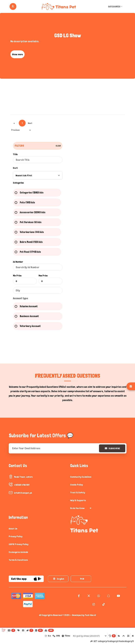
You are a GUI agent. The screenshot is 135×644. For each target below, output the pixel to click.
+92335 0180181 (22, 485)
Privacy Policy (16, 536)
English (58, 579)
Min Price (17, 276)
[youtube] (118, 596)
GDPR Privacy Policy (19, 544)
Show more (17, 54)
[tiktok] (103, 604)
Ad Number (18, 262)
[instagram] (93, 604)
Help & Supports (78, 500)
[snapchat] (108, 596)
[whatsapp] (98, 596)
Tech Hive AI (90, 615)
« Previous (14, 124)
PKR (82, 579)
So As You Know (81, 508)
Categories (116, 6)
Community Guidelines (81, 477)
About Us (13, 529)
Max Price (43, 276)
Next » (30, 124)
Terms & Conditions (18, 560)
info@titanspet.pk (23, 493)
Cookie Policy (76, 485)
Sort (15, 168)
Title (15, 154)
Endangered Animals (18, 552)
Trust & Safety (78, 492)
